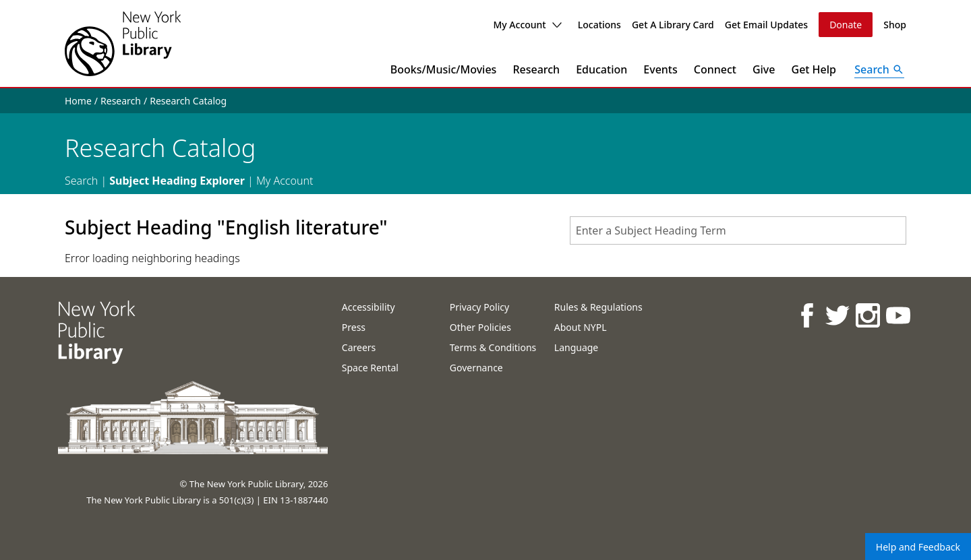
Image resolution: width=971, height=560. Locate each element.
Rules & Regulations (598, 307)
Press (354, 327)
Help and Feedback (918, 547)
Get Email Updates (766, 25)
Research (536, 69)
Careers (359, 347)
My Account (527, 25)
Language (576, 347)
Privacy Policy (479, 307)
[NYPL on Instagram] (867, 315)
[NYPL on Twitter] (837, 315)
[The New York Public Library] (123, 43)
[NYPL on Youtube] (898, 315)
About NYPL (581, 327)
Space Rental (370, 368)
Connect (715, 69)
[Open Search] (879, 69)
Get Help (814, 69)
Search (81, 181)
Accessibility (369, 307)
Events (660, 69)
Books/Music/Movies (444, 69)
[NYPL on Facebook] (807, 315)
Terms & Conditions (493, 347)
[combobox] (738, 230)
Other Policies (480, 327)
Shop (895, 25)
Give (764, 69)
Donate (846, 25)
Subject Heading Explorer (177, 181)
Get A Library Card (673, 25)
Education (601, 69)
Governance (476, 368)
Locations (599, 25)
